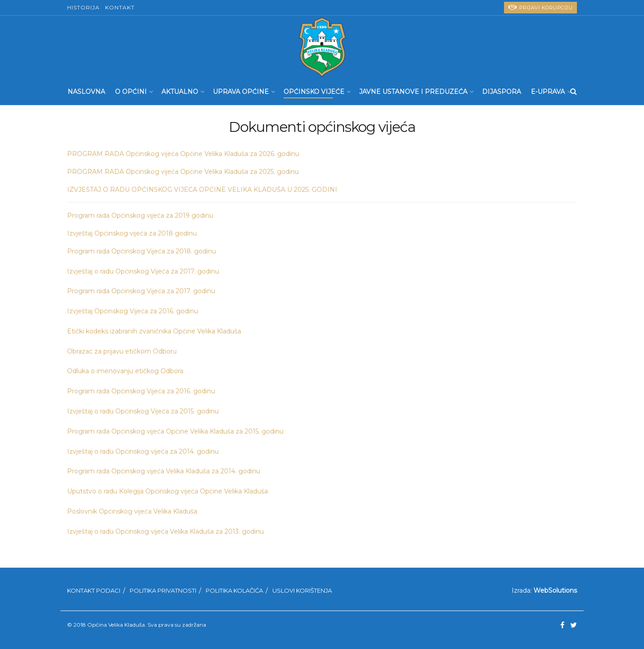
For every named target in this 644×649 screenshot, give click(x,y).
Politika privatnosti (163, 590)
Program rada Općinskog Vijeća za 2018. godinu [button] (142, 251)
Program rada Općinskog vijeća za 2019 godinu (140, 215)
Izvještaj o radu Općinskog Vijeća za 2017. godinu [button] (143, 271)
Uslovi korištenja (302, 590)
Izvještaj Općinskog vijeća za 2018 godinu (132, 233)
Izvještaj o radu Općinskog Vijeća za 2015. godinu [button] (143, 411)
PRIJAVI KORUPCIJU (541, 7)
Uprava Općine (241, 92)
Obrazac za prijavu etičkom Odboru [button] (122, 351)
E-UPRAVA (548, 92)
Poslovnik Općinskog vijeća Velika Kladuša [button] (132, 511)
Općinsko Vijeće (314, 92)
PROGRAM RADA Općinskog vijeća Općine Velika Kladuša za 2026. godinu (183, 154)
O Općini (131, 92)
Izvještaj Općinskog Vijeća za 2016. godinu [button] (133, 311)
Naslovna (86, 92)
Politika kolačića (234, 590)
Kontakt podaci (94, 590)
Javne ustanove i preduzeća (413, 92)
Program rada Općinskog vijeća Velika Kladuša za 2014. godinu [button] (164, 471)
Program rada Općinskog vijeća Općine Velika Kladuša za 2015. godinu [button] (175, 431)
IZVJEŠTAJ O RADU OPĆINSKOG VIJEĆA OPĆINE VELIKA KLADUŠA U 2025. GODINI (202, 190)
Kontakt (120, 7)
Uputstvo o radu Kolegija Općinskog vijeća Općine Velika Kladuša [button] (167, 491)
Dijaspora (502, 92)
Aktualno (180, 92)
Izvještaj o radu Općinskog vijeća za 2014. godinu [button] (143, 451)
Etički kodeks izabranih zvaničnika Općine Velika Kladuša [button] (154, 331)
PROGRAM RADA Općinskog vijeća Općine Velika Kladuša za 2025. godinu (183, 172)
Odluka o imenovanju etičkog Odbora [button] (125, 371)
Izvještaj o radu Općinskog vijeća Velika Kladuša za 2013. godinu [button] (165, 531)
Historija (83, 7)
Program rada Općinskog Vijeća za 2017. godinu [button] (141, 291)
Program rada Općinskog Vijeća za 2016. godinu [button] (141, 391)
